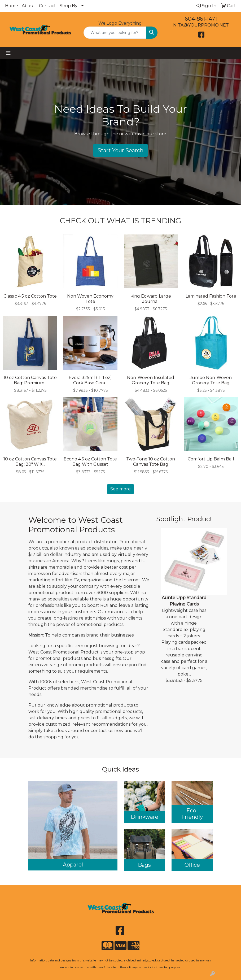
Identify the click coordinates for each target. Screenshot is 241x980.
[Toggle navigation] (8, 53)
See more (120, 489)
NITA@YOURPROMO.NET (201, 25)
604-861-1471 (201, 19)
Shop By (69, 6)
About (29, 6)
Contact (47, 6)
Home (12, 6)
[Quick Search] (115, 33)
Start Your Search (120, 150)
